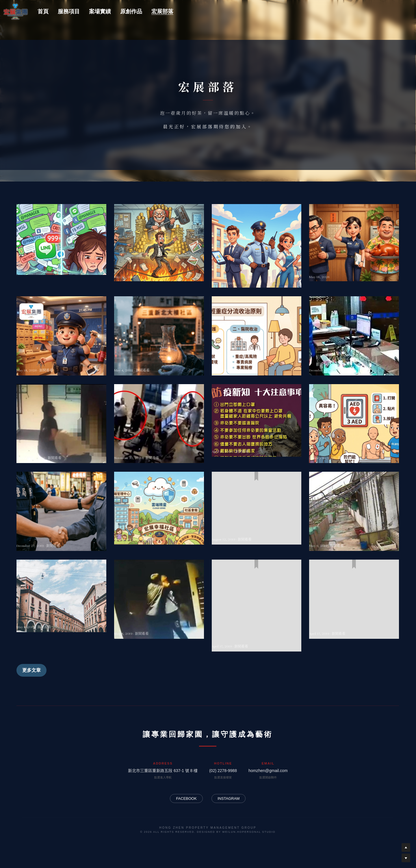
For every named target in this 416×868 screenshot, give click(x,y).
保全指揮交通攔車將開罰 (240, 532)
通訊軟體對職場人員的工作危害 (53, 264)
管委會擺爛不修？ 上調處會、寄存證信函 (354, 535)
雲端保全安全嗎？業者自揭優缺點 (153, 532)
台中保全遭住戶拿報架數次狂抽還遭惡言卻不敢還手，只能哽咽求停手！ (353, 360)
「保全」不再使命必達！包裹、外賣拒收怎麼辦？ (353, 623)
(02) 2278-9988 (223, 771)
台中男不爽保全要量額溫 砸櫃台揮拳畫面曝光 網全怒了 (159, 447)
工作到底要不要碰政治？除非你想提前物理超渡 (158, 267)
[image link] (16, 11)
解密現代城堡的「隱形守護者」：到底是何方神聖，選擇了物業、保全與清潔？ (255, 270)
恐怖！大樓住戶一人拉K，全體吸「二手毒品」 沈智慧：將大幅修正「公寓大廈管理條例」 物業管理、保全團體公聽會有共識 (257, 629)
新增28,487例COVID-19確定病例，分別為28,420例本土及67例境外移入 (159, 360)
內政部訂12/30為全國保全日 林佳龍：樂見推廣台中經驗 (60, 535)
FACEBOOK (186, 798)
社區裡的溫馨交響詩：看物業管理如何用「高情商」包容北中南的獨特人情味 (353, 267)
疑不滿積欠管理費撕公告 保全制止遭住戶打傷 (159, 623)
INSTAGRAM (229, 798)
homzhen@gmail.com (268, 771)
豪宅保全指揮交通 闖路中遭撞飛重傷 (59, 619)
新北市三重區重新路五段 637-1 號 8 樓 (163, 771)
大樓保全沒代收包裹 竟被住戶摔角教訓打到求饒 (61, 447)
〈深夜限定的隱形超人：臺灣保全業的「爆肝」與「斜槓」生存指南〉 (61, 360)
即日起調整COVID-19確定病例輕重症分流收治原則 (256, 360)
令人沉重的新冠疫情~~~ (240, 444)
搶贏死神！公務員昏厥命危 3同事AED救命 (350, 447)
